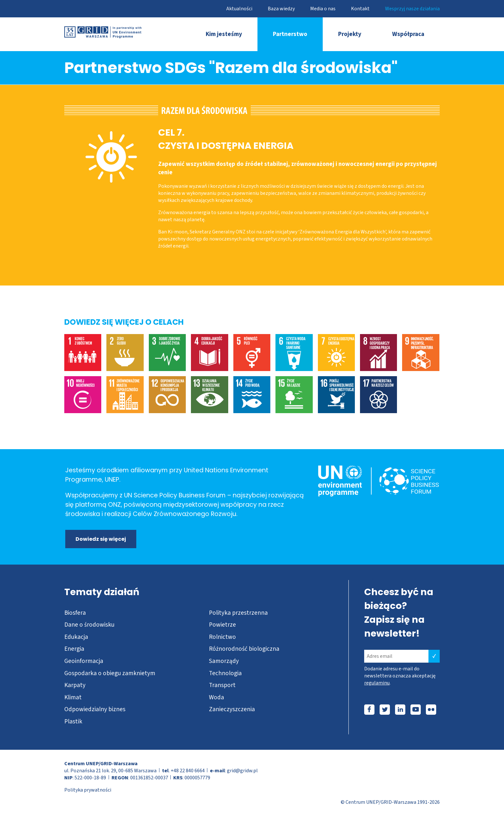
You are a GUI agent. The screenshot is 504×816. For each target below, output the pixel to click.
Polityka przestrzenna (238, 613)
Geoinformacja (84, 661)
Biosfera (75, 613)
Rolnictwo (222, 637)
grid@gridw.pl (242, 771)
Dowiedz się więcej (101, 539)
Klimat (73, 697)
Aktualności (239, 9)
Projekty (350, 34)
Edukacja (76, 637)
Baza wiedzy (281, 9)
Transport (222, 685)
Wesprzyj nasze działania (412, 9)
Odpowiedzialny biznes (95, 709)
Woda (216, 697)
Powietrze (222, 625)
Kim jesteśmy (224, 34)
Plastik (73, 721)
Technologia (225, 673)
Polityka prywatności (88, 790)
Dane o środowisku (89, 625)
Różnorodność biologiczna (244, 649)
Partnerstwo (290, 34)
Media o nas (323, 9)
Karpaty (75, 685)
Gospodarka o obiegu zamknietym (110, 673)
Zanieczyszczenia (232, 709)
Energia (74, 649)
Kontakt (360, 9)
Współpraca (408, 34)
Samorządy (224, 661)
